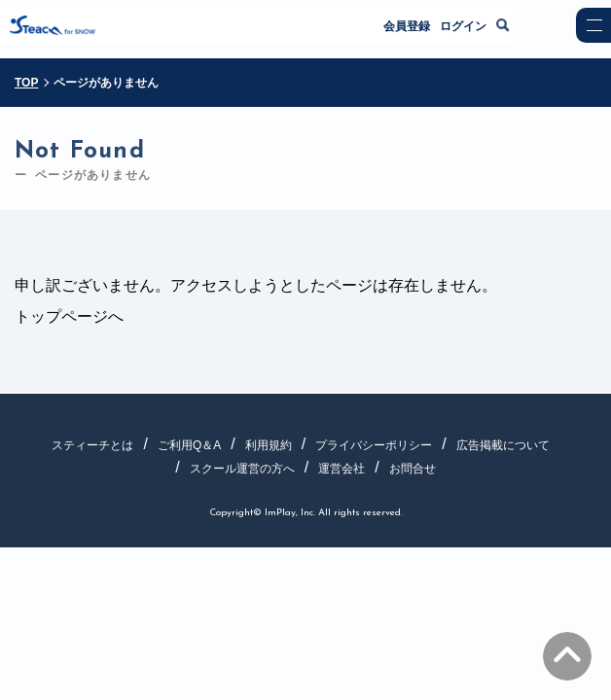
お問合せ (413, 469)
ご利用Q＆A (189, 445)
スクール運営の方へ (242, 469)
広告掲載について (503, 445)
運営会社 (341, 469)
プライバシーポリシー (374, 445)
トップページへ (69, 316)
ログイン (463, 26)
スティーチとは (92, 445)
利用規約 (269, 445)
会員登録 (407, 26)
